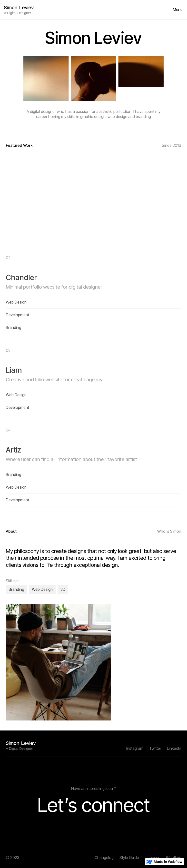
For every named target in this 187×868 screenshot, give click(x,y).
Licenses (153, 858)
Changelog (104, 858)
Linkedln (174, 748)
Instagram (135, 748)
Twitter (155, 748)
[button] (178, 10)
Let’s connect (94, 805)
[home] (19, 10)
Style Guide (129, 858)
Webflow (174, 858)
